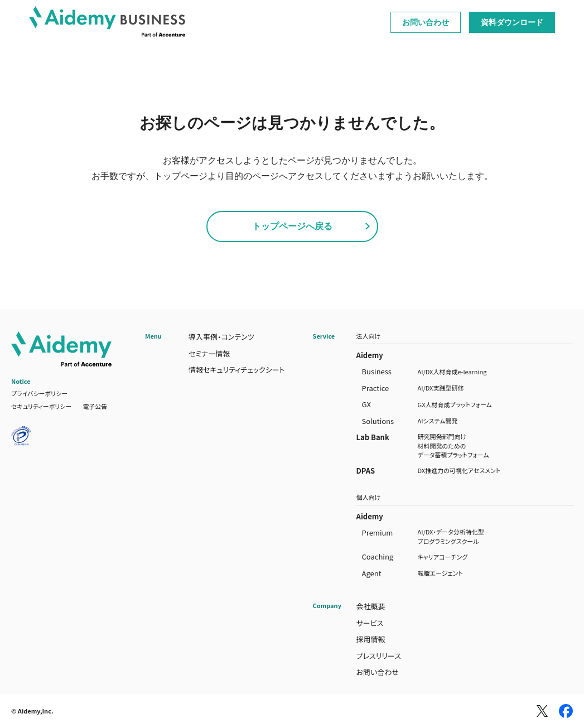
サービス (370, 623)
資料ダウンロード (512, 22)
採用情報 (371, 639)
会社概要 (371, 606)
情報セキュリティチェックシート (237, 370)
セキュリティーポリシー (41, 406)
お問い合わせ (426, 22)
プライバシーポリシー (39, 393)
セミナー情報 (209, 353)
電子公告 (95, 406)
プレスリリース (379, 656)
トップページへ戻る (292, 226)
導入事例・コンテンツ (221, 337)
